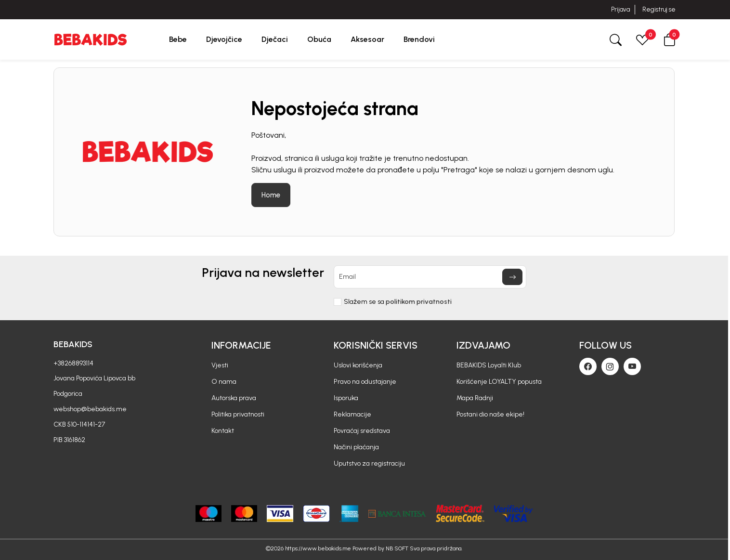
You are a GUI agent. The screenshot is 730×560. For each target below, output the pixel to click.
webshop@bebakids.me (90, 409)
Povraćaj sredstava (362, 431)
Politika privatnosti (238, 414)
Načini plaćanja (356, 447)
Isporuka (346, 398)
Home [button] (271, 195)
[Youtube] (632, 366)
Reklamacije (352, 414)
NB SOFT (397, 548)
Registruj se (659, 9)
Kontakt (223, 431)
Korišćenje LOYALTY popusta (499, 382)
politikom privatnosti (419, 302)
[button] (669, 39)
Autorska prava (234, 398)
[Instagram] (610, 366)
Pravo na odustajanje (365, 382)
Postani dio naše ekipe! (490, 414)
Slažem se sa (398, 302)
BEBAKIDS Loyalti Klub (489, 365)
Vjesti (220, 365)
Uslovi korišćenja (358, 365)
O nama (224, 382)
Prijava (620, 9)
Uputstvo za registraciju (369, 463)
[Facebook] (588, 366)
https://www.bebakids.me (318, 548)
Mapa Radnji (475, 398)
